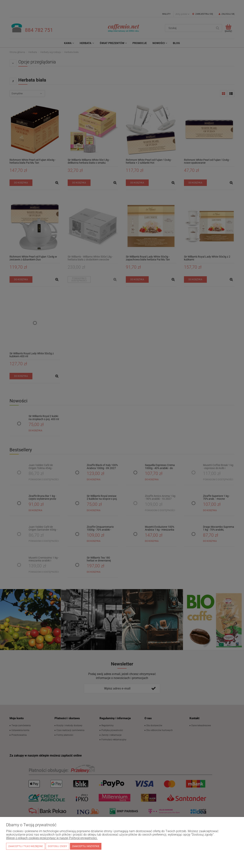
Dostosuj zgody (57, 846)
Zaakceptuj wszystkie (86, 846)
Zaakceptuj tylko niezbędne (26, 846)
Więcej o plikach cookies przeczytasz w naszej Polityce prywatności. (52, 838)
